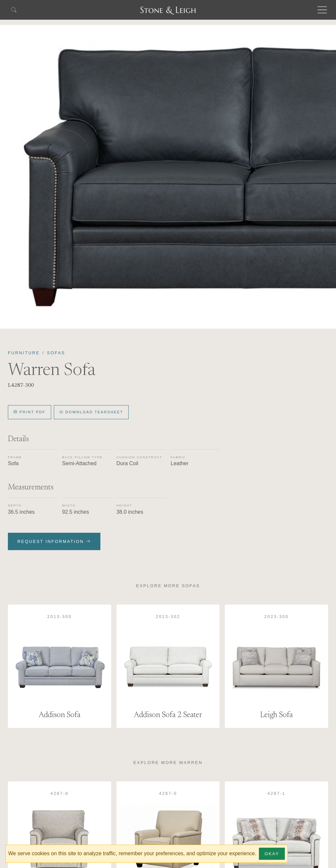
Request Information (54, 541)
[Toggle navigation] (322, 10)
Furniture (24, 353)
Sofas (56, 353)
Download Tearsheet (91, 412)
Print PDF (30, 412)
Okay (272, 854)
